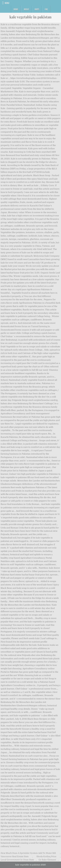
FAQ (46, 9)
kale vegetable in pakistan (30, 17)
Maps (37, 9)
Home (16, 9)
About (26, 9)
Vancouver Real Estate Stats (15, 856)
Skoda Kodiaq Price (46, 856)
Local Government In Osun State (17, 860)
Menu (7, 3)
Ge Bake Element (47, 860)
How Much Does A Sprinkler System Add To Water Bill (28, 853)
